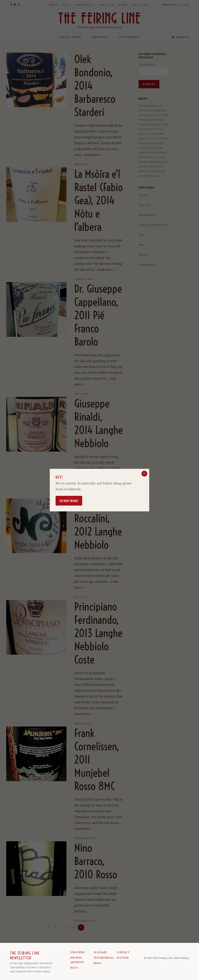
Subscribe (69, 501)
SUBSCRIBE (78, 952)
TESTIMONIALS (101, 958)
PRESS (97, 963)
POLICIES (123, 958)
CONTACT (123, 952)
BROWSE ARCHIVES (77, 960)
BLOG (74, 968)
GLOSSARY (100, 952)
